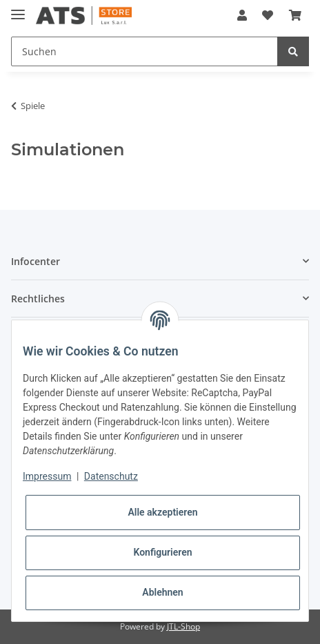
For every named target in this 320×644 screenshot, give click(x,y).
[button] (242, 15)
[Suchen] (144, 51)
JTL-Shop (183, 626)
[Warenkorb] (295, 15)
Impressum (47, 476)
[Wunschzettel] (268, 15)
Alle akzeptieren (162, 512)
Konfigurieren (162, 552)
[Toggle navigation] (18, 9)
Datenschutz (111, 476)
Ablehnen (162, 592)
